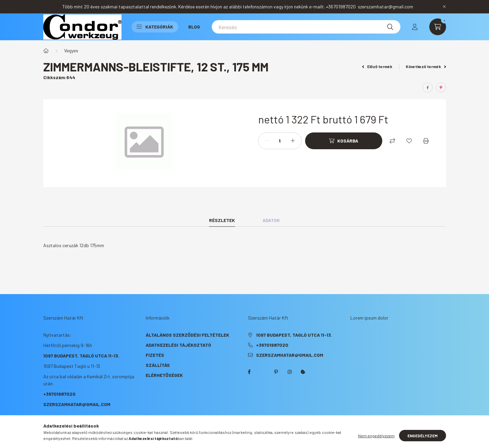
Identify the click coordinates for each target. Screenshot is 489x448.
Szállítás (158, 365)
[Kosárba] (344, 141)
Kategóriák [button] (155, 27)
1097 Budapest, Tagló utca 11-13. (81, 356)
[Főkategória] (46, 51)
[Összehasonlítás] (392, 141)
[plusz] (293, 141)
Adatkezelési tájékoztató (178, 345)
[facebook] (428, 88)
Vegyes (71, 50)
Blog (194, 27)
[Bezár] (444, 7)
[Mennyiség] (280, 141)
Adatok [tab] (271, 220)
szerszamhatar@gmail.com (77, 404)
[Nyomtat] (426, 141)
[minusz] (267, 141)
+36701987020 (59, 394)
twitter (263, 372)
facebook (249, 372)
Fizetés (155, 355)
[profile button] (415, 27)
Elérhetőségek (164, 375)
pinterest (276, 372)
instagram (290, 372)
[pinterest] (441, 88)
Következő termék (426, 66)
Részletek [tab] (222, 220)
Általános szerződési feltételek (187, 335)
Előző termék (377, 66)
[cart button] (438, 27)
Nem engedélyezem (376, 436)
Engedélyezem (423, 436)
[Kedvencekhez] (409, 141)
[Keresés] (306, 27)
